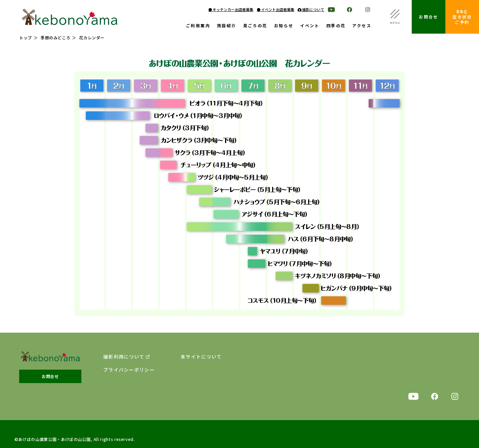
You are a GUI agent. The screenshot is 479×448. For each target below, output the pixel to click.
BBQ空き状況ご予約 (462, 17)
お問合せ (429, 17)
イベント (310, 26)
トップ (26, 38)
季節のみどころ (56, 38)
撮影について (311, 9)
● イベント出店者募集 (275, 9)
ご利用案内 (198, 26)
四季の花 (336, 26)
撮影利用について (124, 357)
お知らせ (284, 26)
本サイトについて (201, 357)
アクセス (362, 26)
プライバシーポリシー (129, 370)
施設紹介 (227, 26)
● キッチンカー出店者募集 (231, 9)
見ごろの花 (255, 26)
